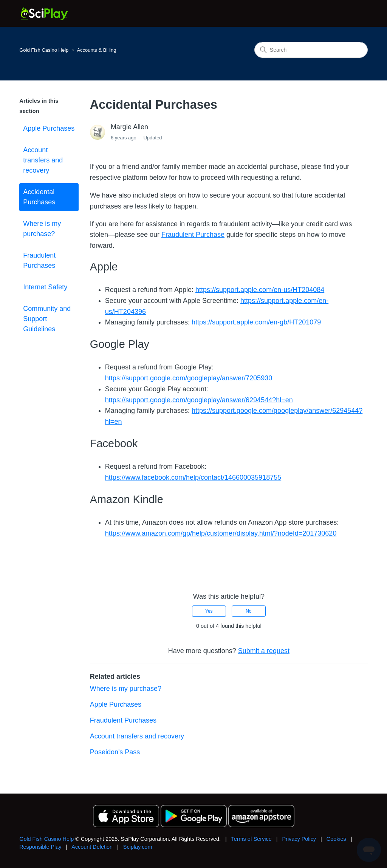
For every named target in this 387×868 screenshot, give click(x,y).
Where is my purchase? (42, 229)
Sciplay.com (138, 847)
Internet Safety (45, 287)
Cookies (336, 839)
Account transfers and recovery (43, 160)
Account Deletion (92, 847)
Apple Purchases (49, 128)
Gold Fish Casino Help (44, 50)
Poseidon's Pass (115, 752)
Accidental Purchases (39, 197)
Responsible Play (40, 847)
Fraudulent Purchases (39, 260)
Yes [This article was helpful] (209, 611)
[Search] (311, 50)
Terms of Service (252, 839)
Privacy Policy (299, 839)
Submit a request (264, 651)
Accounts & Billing (96, 50)
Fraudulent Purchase (193, 235)
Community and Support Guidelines (47, 319)
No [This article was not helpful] (248, 611)
